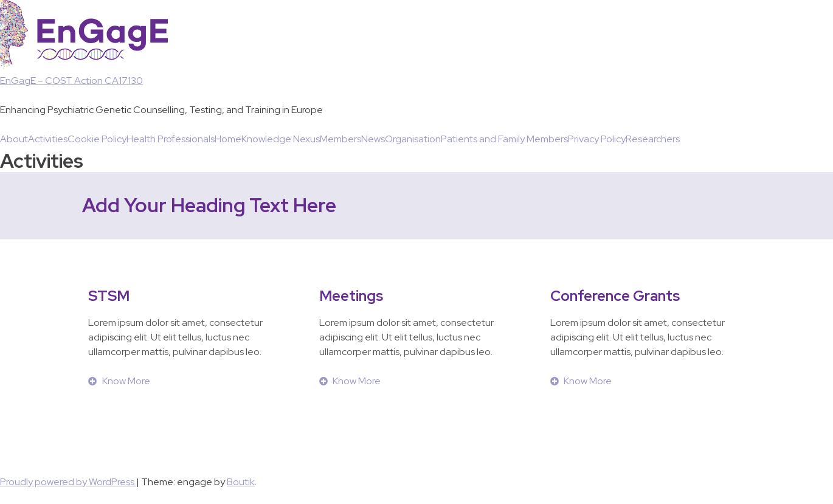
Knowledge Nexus (281, 139)
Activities (48, 139)
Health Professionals (171, 139)
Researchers (653, 139)
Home (228, 139)
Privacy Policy (597, 139)
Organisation (413, 139)
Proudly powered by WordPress (68, 482)
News (373, 139)
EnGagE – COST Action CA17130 (71, 81)
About (14, 139)
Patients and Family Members (504, 139)
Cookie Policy (97, 139)
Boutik (241, 482)
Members (340, 139)
